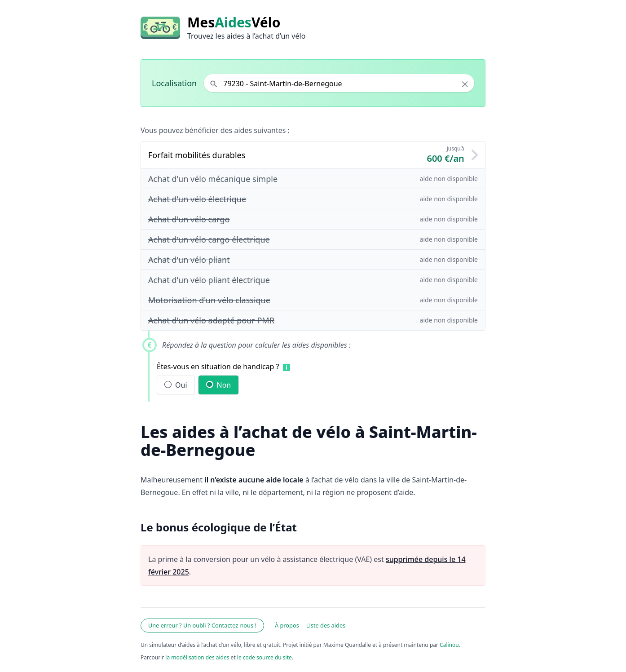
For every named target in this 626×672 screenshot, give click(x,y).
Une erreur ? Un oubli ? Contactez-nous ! (202, 625)
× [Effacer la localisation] (465, 84)
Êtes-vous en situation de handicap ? (218, 367)
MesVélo (234, 22)
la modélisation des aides (197, 657)
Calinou (449, 645)
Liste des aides (326, 625)
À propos (287, 625)
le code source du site (265, 657)
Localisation (174, 83)
